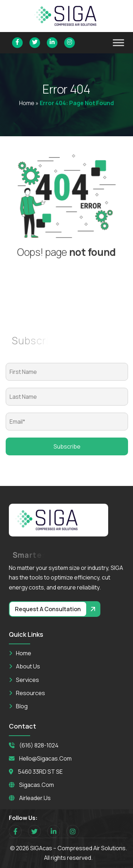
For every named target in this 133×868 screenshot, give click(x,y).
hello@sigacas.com (45, 758)
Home (27, 104)
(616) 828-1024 (39, 745)
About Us (28, 666)
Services (27, 680)
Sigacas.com (37, 785)
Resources (31, 693)
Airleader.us (35, 798)
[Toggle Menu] (118, 43)
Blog (22, 706)
